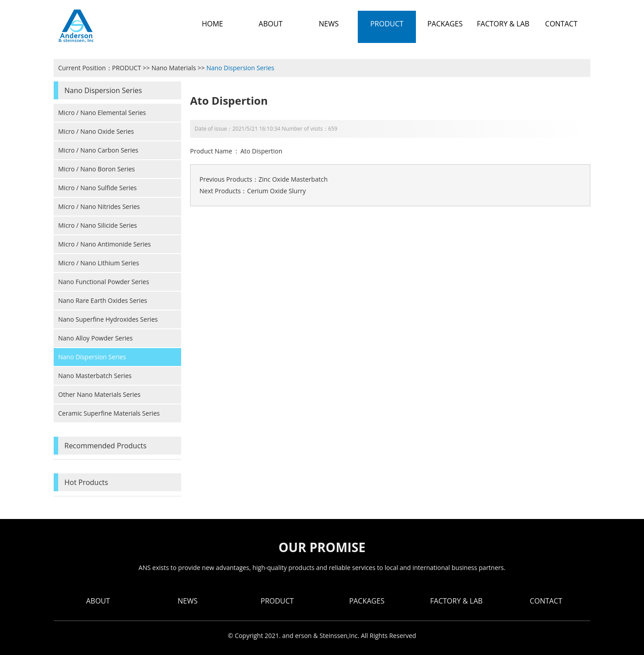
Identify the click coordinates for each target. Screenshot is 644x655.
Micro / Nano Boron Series (97, 169)
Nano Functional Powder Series (104, 282)
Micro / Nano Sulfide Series (97, 188)
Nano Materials (174, 68)
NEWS (187, 601)
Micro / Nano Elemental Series (102, 113)
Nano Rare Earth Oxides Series (103, 300)
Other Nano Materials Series (99, 394)
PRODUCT (127, 68)
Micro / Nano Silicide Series (97, 225)
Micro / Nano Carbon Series (98, 150)
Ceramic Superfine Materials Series (109, 413)
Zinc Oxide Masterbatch (293, 179)
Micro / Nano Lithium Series (99, 263)
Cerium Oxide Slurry (276, 191)
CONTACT (546, 601)
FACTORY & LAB (456, 601)
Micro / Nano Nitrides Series (99, 206)
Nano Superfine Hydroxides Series (108, 319)
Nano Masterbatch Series (95, 376)
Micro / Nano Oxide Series (96, 131)
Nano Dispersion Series (240, 68)
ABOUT (98, 601)
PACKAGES (367, 601)
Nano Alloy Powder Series (95, 338)
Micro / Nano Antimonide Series (104, 244)
